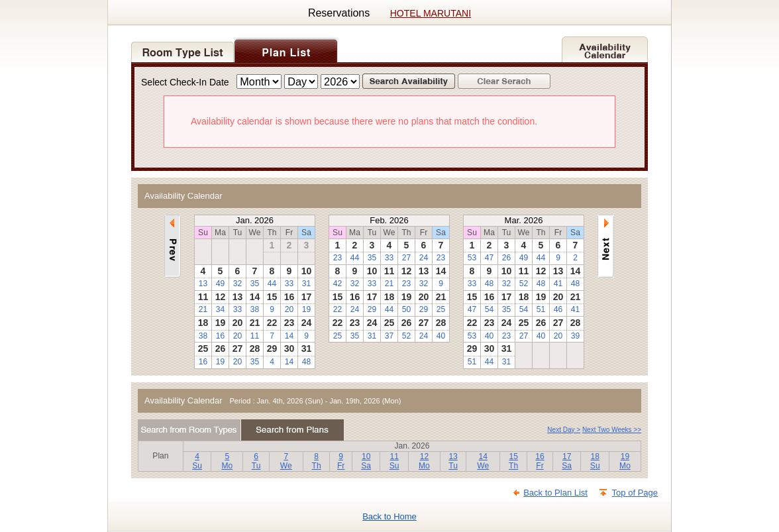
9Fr (341, 461)
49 (220, 284)
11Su (394, 461)
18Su (595, 461)
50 (406, 309)
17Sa (567, 461)
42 (338, 284)
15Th (513, 461)
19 (306, 309)
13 (203, 284)
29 (372, 309)
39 (575, 336)
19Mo (625, 461)
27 (406, 258)
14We (483, 461)
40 (441, 336)
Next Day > (564, 430)
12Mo (424, 461)
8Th (317, 461)
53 (472, 258)
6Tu (256, 461)
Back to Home (389, 516)
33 (289, 284)
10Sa (366, 461)
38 (255, 309)
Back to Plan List (555, 493)
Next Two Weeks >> (612, 430)
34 (220, 309)
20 (289, 309)
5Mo (227, 461)
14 (289, 336)
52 (406, 336)
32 (237, 284)
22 (338, 309)
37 (389, 336)
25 (441, 309)
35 (255, 284)
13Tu (453, 461)
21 (203, 309)
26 (506, 258)
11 (255, 336)
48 (306, 362)
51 (541, 309)
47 (489, 258)
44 (272, 284)
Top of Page (635, 493)
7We (286, 461)
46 (558, 309)
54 (489, 309)
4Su (197, 461)
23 (338, 258)
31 (306, 284)
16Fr (540, 461)
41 (558, 284)
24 (424, 258)
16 (220, 336)
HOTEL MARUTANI (431, 13)
